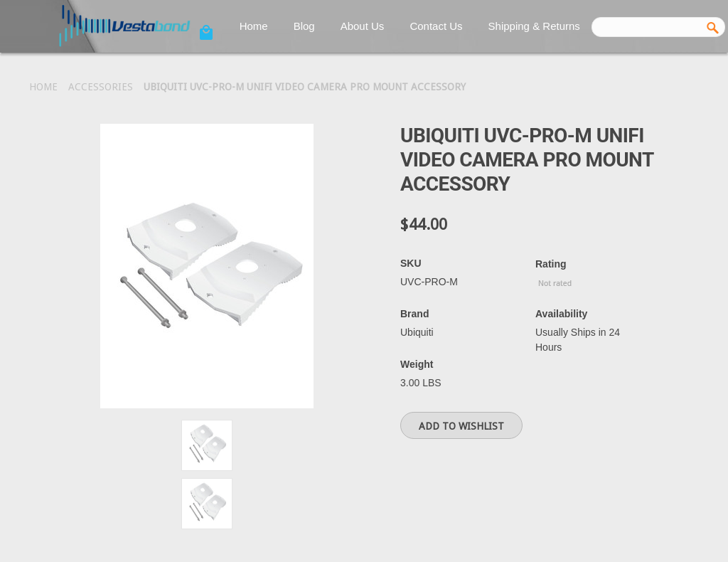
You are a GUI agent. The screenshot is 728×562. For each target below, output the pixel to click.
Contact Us (436, 26)
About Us (363, 26)
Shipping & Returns (534, 26)
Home (254, 26)
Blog (304, 26)
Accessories (101, 87)
